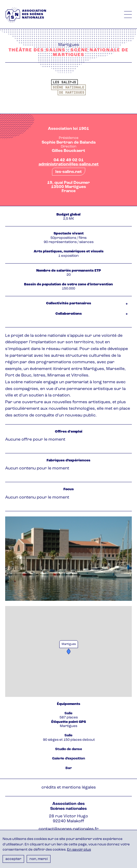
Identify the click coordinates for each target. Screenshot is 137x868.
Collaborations (69, 314)
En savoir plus (79, 850)
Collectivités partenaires (69, 303)
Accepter (13, 859)
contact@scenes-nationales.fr (69, 829)
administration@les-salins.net (69, 164)
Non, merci (39, 859)
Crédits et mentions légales (69, 788)
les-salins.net (69, 172)
